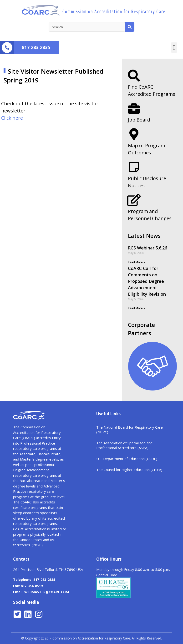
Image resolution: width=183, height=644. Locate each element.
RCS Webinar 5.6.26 (147, 248)
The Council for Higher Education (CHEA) (129, 470)
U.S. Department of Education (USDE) (127, 459)
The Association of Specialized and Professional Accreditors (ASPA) (124, 445)
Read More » (136, 262)
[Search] (130, 27)
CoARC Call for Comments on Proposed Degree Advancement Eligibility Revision (147, 281)
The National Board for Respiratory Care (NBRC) (130, 430)
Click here (12, 118)
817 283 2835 (36, 47)
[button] (174, 48)
